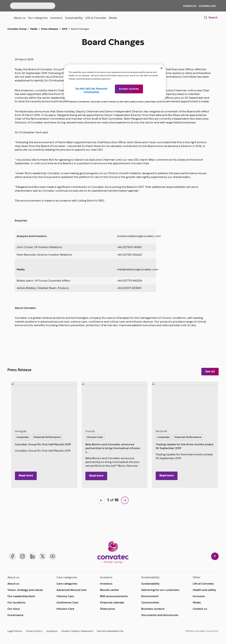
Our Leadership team (21, 596)
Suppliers (52, 631)
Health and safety (204, 590)
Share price (107, 609)
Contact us (200, 609)
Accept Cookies (129, 89)
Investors (106, 584)
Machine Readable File (110, 631)
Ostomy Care (65, 596)
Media (197, 603)
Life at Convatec (203, 584)
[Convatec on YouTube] (53, 556)
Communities (150, 603)
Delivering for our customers (160, 590)
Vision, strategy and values (25, 590)
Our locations (16, 603)
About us (13, 584)
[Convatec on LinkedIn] (32, 556)
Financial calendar (112, 603)
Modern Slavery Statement (77, 631)
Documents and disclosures (160, 615)
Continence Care (67, 603)
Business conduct (153, 609)
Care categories (67, 584)
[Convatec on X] (43, 556)
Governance (15, 615)
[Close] (161, 68)
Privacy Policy (34, 631)
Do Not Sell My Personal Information (91, 90)
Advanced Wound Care (72, 590)
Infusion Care (65, 609)
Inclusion (199, 596)
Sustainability (150, 584)
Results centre (109, 590)
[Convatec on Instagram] (22, 556)
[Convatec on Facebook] (12, 556)
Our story (14, 609)
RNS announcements (114, 596)
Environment (150, 596)
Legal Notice (15, 631)
